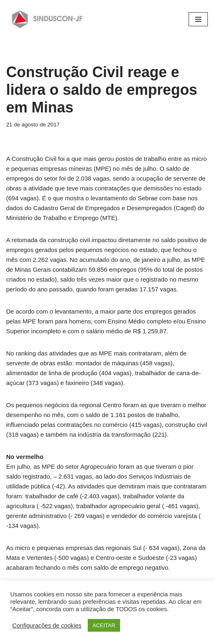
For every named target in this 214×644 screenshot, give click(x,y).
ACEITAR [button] (104, 625)
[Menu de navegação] (198, 19)
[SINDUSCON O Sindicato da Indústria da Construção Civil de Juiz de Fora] (47, 19)
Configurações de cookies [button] (47, 626)
